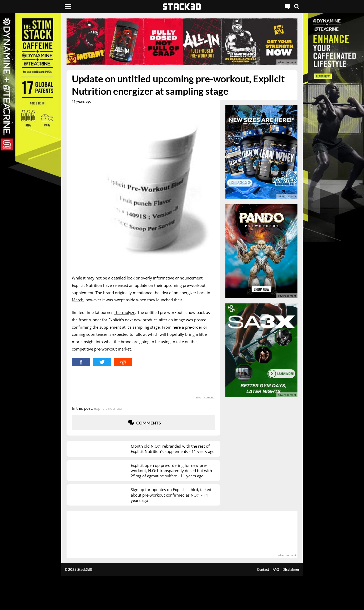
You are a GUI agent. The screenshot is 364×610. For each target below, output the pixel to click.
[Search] (297, 7)
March (78, 300)
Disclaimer (291, 569)
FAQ (276, 569)
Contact (263, 569)
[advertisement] (182, 42)
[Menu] (68, 7)
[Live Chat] (287, 7)
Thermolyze (125, 312)
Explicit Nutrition (109, 408)
